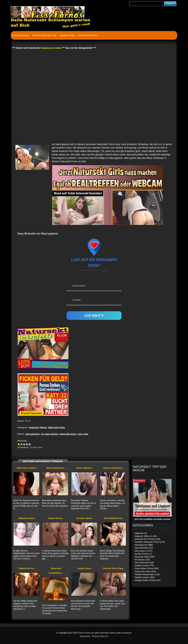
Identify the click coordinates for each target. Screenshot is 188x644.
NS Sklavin (140, 560)
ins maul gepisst (50, 434)
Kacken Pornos (141, 554)
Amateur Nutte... (85, 518)
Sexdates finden (67, 35)
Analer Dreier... (56, 518)
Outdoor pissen (141, 566)
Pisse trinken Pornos (144, 568)
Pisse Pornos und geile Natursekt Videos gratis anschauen (105, 633)
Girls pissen (140, 551)
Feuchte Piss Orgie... (114, 568)
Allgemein (139, 533)
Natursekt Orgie (57, 427)
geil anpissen (33, 434)
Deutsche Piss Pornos (145, 539)
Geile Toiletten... (85, 468)
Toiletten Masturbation (145, 574)
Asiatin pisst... (85, 568)
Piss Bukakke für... (114, 518)
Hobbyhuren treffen (51, 48)
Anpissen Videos (38, 427)
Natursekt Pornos (21, 35)
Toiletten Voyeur (142, 577)
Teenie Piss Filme (143, 572)
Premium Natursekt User (44, 35)
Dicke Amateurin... (56, 468)
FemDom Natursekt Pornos (147, 542)
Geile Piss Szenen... (27, 468)
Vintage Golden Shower (145, 580)
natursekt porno (68, 434)
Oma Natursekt (141, 563)
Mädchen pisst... (27, 518)
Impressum (85, 636)
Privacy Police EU (100, 636)
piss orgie (83, 434)
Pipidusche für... (27, 568)
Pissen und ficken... (114, 468)
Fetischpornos (141, 545)
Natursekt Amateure (88, 35)
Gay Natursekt (141, 548)
